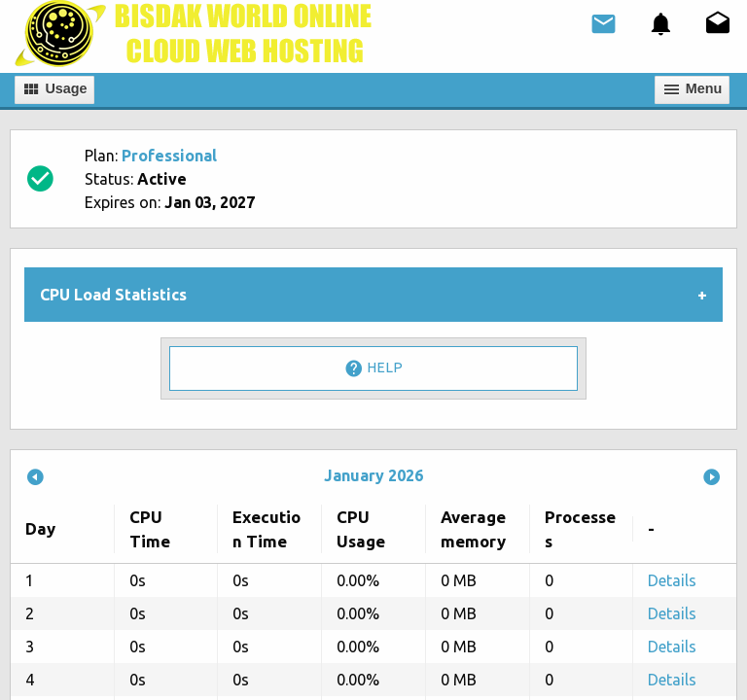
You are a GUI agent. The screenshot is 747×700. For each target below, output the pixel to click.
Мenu (693, 89)
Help (373, 368)
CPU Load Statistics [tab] (113, 295)
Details (672, 580)
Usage (54, 89)
